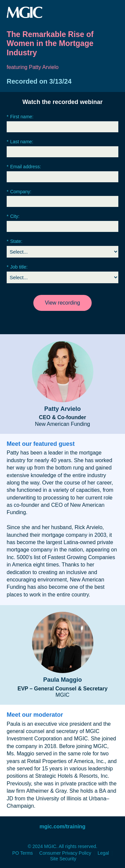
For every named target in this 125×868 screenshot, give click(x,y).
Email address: (24, 167)
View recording (63, 303)
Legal (103, 853)
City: (13, 216)
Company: (19, 192)
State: (14, 241)
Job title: (17, 267)
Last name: (20, 142)
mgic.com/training (63, 827)
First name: (20, 117)
